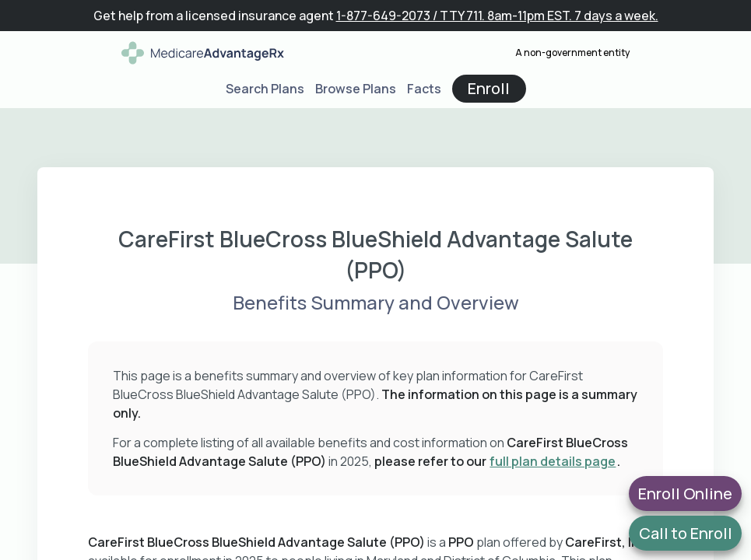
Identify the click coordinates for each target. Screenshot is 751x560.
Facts (424, 89)
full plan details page (553, 461)
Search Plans (265, 89)
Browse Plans (356, 89)
